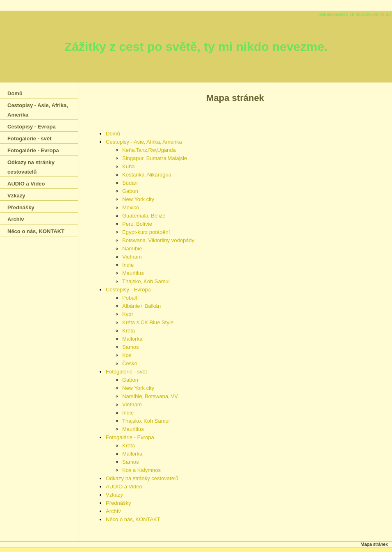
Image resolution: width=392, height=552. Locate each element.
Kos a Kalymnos (141, 470)
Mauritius (133, 273)
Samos (130, 347)
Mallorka (132, 339)
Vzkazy (114, 495)
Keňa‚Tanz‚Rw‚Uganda (149, 150)
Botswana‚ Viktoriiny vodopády (158, 240)
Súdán (130, 183)
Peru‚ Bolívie (137, 224)
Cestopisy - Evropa (128, 290)
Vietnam (132, 257)
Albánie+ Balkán (141, 306)
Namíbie (132, 249)
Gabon (130, 191)
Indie (128, 265)
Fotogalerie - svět (126, 372)
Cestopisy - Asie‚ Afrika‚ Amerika (144, 142)
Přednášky (118, 503)
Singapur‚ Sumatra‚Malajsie (155, 158)
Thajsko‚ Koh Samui (146, 281)
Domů (113, 134)
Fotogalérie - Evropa (130, 437)
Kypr (128, 314)
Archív (113, 511)
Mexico (131, 207)
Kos (127, 355)
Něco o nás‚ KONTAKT (133, 519)
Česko (130, 363)
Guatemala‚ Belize (144, 216)
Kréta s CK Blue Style (148, 322)
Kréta (129, 331)
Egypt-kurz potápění (146, 232)
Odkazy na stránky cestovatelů (142, 478)
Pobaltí (130, 298)
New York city (138, 199)
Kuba (128, 166)
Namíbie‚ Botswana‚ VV (150, 396)
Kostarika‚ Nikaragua (147, 175)
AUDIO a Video (124, 487)
